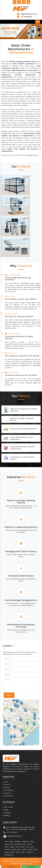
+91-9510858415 (12, 832)
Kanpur (7, 847)
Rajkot (35, 849)
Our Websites (9, 796)
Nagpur (12, 847)
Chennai (32, 841)
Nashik (7, 852)
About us (7, 785)
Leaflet (37, 745)
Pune (12, 844)
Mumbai (11, 841)
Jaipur (24, 844)
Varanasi (24, 849)
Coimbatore (29, 852)
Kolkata (7, 844)
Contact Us (8, 793)
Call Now (11, 867)
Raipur (23, 852)
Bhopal (23, 847)
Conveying (7, 813)
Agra (19, 849)
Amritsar (12, 852)
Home (6, 782)
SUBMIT (9, 695)
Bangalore (18, 841)
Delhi (6, 841)
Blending (7, 815)
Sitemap (7, 787)
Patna (28, 847)
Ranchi (18, 852)
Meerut (30, 849)
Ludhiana (14, 849)
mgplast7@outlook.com (29, 14)
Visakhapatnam (9, 855)
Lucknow (30, 844)
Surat (32, 847)
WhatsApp (31, 867)
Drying (6, 810)
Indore (17, 847)
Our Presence (8, 790)
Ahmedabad (18, 844)
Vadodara (7, 849)
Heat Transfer (9, 807)
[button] (3, 31)
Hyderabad (25, 841)
